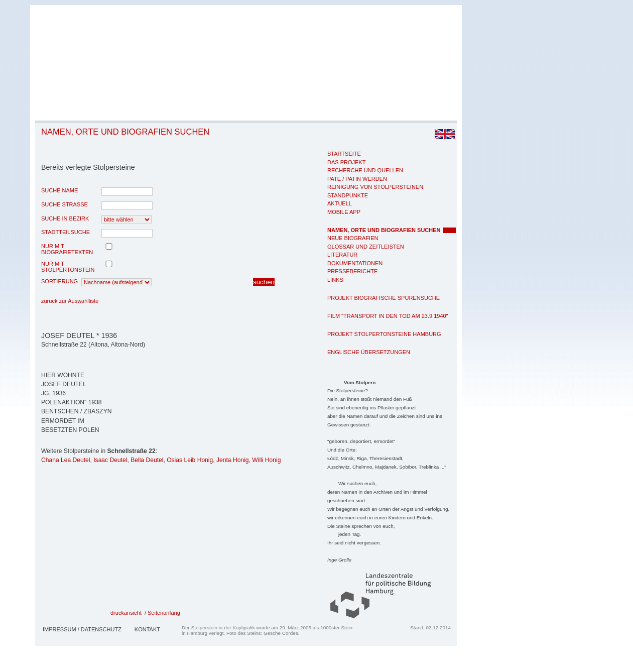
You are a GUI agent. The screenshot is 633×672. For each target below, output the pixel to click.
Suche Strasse (65, 204)
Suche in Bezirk (65, 218)
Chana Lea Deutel (66, 460)
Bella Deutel (147, 460)
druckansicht (126, 613)
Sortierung (59, 281)
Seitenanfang (164, 613)
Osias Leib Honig (190, 460)
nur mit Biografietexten (67, 249)
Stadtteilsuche (66, 232)
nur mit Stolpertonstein (68, 267)
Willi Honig (266, 460)
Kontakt (147, 629)
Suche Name (59, 190)
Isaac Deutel (110, 460)
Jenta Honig (233, 460)
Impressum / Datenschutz (82, 629)
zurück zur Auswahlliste (70, 301)
